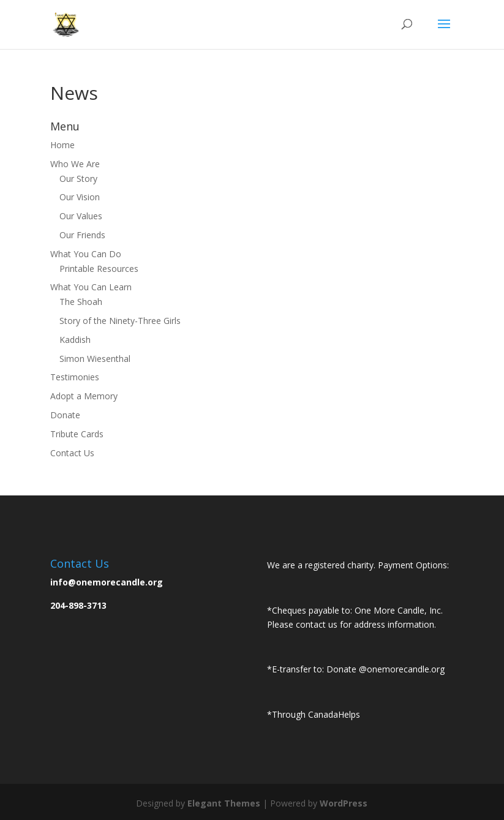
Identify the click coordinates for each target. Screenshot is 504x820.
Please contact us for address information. (352, 624)
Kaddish (75, 340)
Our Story (78, 179)
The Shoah (81, 302)
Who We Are (75, 164)
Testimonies (75, 377)
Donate (65, 415)
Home (62, 145)
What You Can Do (86, 254)
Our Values (81, 216)
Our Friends (82, 235)
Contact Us (72, 453)
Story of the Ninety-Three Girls (120, 321)
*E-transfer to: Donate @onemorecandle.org (356, 669)
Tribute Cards (77, 434)
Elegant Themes (224, 803)
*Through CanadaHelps (314, 714)
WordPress (344, 803)
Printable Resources (99, 269)
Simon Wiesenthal (95, 359)
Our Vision (80, 197)
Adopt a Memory (84, 396)
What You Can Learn (91, 287)
